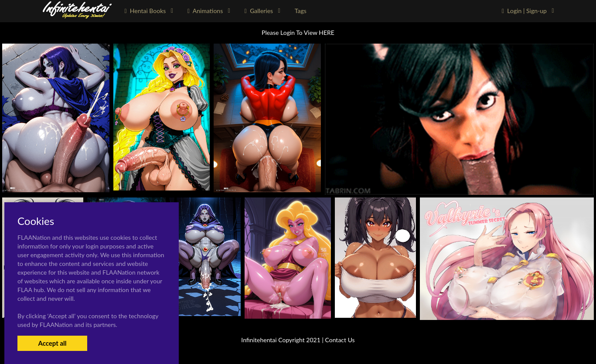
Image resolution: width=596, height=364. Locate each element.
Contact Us (340, 340)
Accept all (52, 343)
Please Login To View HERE (298, 32)
